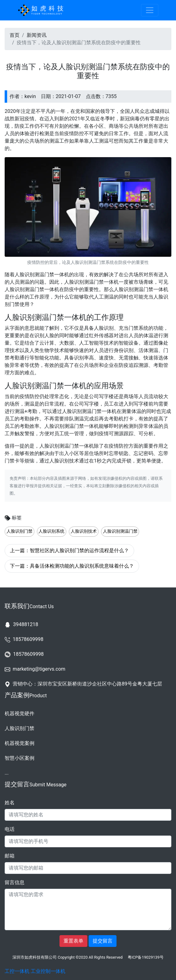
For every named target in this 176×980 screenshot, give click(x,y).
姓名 (10, 803)
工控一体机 (17, 971)
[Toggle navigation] (150, 10)
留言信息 (15, 882)
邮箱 (10, 856)
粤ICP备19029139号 (146, 957)
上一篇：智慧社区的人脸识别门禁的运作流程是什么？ (69, 550)
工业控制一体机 (48, 971)
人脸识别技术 (84, 531)
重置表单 (73, 941)
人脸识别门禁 (20, 531)
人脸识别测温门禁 (120, 531)
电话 (10, 829)
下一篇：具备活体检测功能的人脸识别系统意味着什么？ (72, 566)
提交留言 (103, 941)
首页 (15, 35)
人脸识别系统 (51, 531)
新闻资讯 (37, 35)
